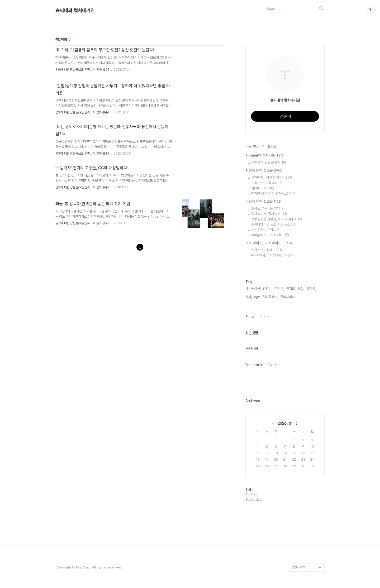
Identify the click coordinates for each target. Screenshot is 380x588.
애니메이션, (253, 289)
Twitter (274, 365)
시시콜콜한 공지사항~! (265, 156)
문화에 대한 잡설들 (263, 202)
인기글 (265, 316)
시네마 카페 (263, 188)
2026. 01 (285, 423)
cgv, (257, 297)
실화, (249, 297)
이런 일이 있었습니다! (269, 163)
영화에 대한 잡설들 (264, 171)
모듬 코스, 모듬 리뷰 (267, 183)
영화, (301, 289)
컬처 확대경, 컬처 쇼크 (269, 214)
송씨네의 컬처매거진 (75, 11)
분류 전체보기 (261, 147)
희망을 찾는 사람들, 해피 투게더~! (277, 219)
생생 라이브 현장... (266, 230)
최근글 (250, 316)
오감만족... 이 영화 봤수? (272, 178)
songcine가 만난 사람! (270, 235)
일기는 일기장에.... (267, 250)
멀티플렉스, (270, 297)
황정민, (268, 289)
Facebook (254, 365)
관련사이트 (298, 567)
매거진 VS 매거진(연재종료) (273, 193)
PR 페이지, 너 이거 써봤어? (272, 255)
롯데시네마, (288, 297)
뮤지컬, (291, 289)
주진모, (279, 289)
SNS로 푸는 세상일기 (268, 209)
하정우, (311, 289)
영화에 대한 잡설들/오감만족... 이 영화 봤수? (82, 70)
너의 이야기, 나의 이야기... (269, 243)
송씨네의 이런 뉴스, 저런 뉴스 (274, 224)
